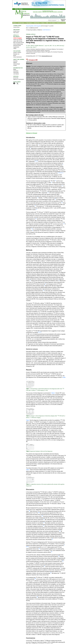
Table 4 (28, 470)
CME (47, 23)
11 (63, 173)
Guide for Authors (17, 53)
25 (52, 552)
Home (14, 23)
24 (28, 547)
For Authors (53, 23)
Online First (37, 23)
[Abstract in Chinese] (32, 133)
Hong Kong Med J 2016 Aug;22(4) (34, 26)
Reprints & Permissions (19, 80)
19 (41, 332)
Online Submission (17, 57)
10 (62, 173)
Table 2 (53, 393)
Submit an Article (61, 23)
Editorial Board (17, 64)
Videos (43, 23)
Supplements (16, 47)
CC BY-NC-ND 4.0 (46, 30)
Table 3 (28, 421)
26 (59, 556)
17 (30, 281)
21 (44, 519)
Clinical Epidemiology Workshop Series (18, 45)
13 (51, 183)
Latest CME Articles (18, 41)
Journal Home (16, 27)
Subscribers (16, 73)
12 (55, 181)
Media (15, 70)
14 (36, 209)
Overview (15, 61)
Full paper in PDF (33, 60)
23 (27, 547)
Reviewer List (16, 54)
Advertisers (16, 71)
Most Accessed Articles (19, 43)
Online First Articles (18, 40)
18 (44, 291)
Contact (15, 66)
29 (37, 597)
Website (15, 63)
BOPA (15, 56)
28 (35, 579)
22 (52, 539)
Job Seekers (16, 74)
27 (44, 566)
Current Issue (21, 23)
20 (29, 511)
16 (33, 231)
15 (36, 219)
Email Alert (16, 78)
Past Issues (29, 23)
